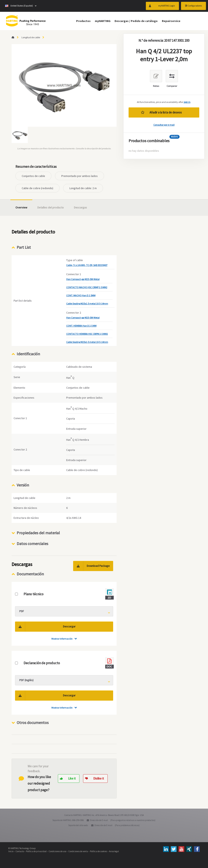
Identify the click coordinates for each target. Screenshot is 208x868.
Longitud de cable (31, 37)
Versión (23, 485)
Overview (21, 207)
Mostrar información (62, 639)
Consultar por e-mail (164, 125)
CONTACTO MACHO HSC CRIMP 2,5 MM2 (87, 287)
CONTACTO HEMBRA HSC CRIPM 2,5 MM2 (87, 334)
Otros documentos (33, 722)
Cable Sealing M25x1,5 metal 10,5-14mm (87, 304)
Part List (24, 247)
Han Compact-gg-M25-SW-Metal (83, 279)
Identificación (28, 354)
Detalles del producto (51, 207)
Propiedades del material (38, 533)
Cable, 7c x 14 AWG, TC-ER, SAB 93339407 (87, 265)
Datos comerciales (32, 544)
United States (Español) (19, 6)
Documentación (30, 574)
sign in (187, 102)
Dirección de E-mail (99, 820)
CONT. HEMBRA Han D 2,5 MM (81, 326)
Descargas (80, 207)
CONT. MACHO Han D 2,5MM (81, 295)
